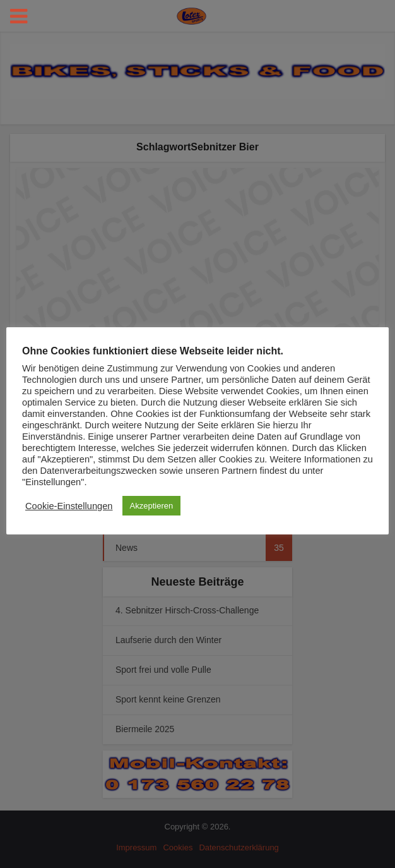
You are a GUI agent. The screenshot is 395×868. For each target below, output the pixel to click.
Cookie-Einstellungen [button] (69, 506)
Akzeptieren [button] (152, 506)
